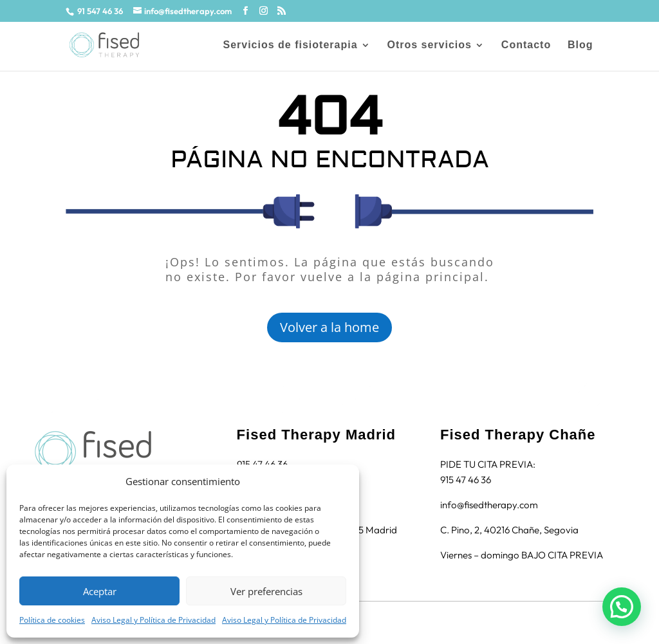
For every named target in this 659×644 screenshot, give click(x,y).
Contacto (526, 45)
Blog (580, 45)
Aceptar (100, 591)
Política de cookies (52, 620)
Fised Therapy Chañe (518, 435)
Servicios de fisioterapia (290, 45)
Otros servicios (429, 45)
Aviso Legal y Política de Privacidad (153, 620)
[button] (622, 607)
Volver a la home (329, 327)
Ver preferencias (266, 591)
